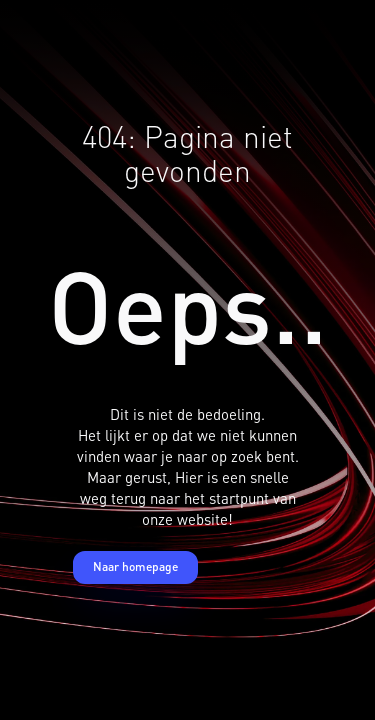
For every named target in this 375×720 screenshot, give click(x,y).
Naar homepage (135, 566)
